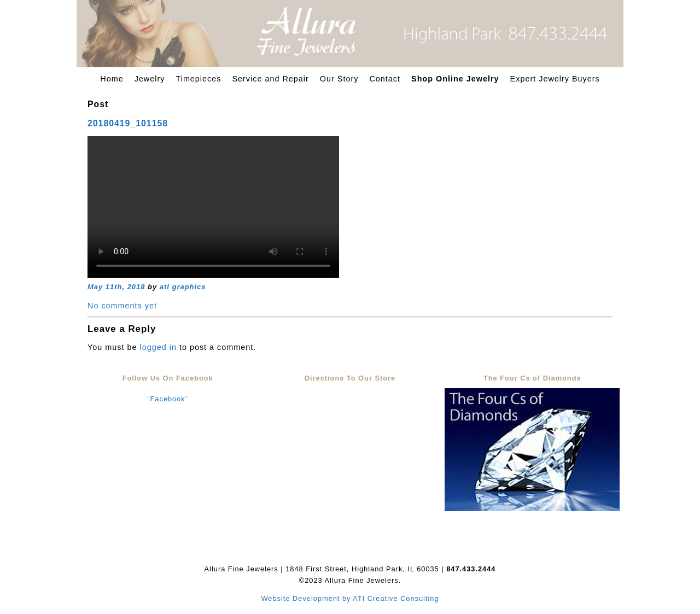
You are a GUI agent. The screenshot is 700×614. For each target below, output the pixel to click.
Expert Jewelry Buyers (555, 79)
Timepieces (198, 79)
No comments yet (122, 306)
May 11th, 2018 (116, 287)
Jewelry (150, 79)
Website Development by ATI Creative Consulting (350, 598)
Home (112, 79)
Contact (385, 79)
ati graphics (183, 287)
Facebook (168, 399)
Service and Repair (270, 79)
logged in (158, 347)
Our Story (339, 79)
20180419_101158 (128, 123)
